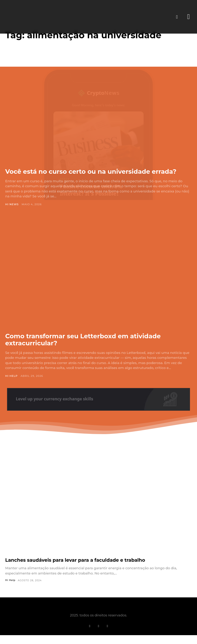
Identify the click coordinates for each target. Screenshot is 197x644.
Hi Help (11, 376)
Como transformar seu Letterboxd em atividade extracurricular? (83, 340)
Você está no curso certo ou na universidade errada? (91, 171)
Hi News (12, 204)
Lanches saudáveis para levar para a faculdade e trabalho (75, 560)
